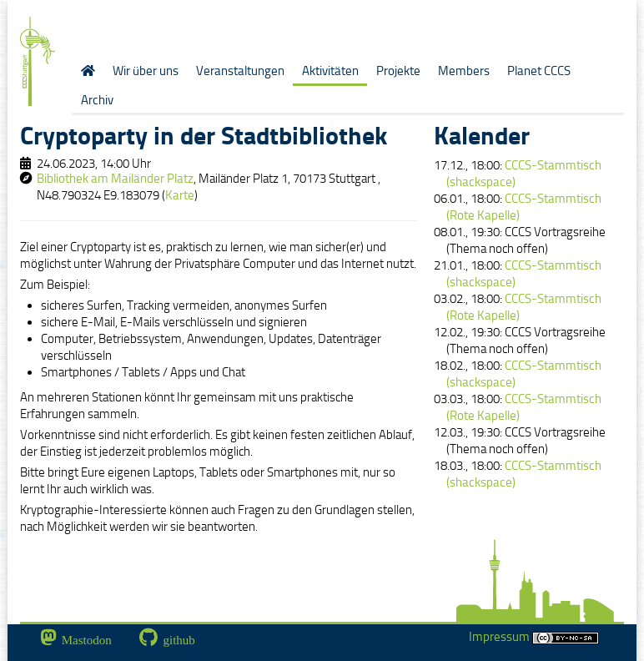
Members (464, 71)
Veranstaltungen (240, 71)
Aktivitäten (330, 71)
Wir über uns (146, 71)
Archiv (97, 100)
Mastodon (87, 640)
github (179, 640)
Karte (180, 195)
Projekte (398, 71)
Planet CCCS (539, 71)
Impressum (534, 637)
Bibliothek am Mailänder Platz (115, 179)
